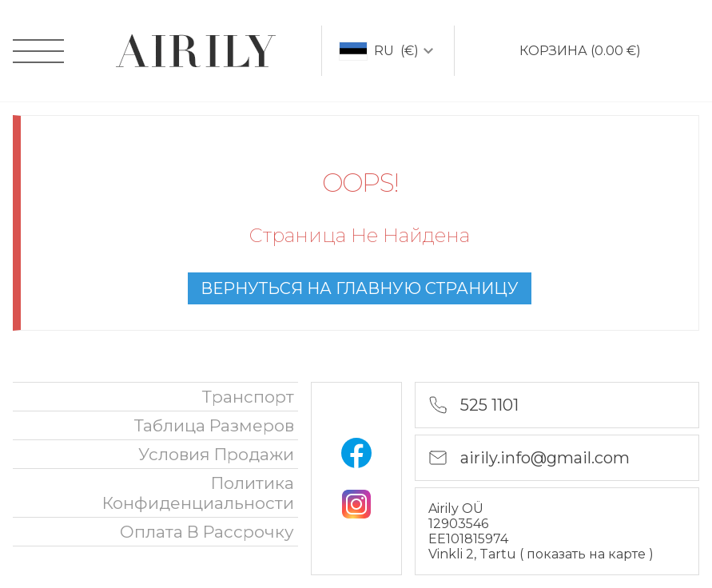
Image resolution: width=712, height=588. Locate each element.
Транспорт (248, 397)
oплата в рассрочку (207, 532)
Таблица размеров (214, 425)
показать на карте (588, 554)
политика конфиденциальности (198, 493)
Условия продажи (216, 454)
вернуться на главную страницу (360, 288)
